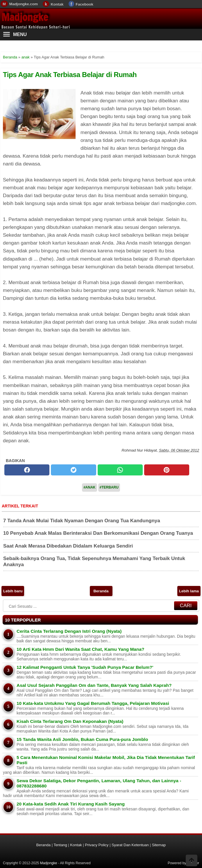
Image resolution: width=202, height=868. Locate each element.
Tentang (60, 845)
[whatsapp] (120, 470)
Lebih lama (189, 591)
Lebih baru (13, 591)
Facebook (84, 4)
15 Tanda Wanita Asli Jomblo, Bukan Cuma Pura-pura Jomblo (82, 739)
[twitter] (73, 470)
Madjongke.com (24, 4)
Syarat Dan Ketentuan (130, 845)
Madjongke (25, 17)
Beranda (101, 591)
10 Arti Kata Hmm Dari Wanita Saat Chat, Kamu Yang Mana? (81, 649)
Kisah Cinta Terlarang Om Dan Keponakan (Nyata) (70, 721)
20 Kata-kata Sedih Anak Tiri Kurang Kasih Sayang (71, 804)
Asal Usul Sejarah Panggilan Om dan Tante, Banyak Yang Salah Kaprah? (94, 685)
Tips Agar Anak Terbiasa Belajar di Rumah (70, 75)
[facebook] (27, 470)
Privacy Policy (97, 845)
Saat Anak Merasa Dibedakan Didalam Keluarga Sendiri (68, 546)
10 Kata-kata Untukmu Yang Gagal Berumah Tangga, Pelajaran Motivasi (93, 703)
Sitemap (159, 845)
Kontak (57, 4)
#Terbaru (109, 487)
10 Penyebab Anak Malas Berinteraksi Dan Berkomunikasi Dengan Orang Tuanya (98, 533)
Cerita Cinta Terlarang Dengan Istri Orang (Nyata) (69, 631)
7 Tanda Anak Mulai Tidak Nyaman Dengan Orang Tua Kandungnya (82, 521)
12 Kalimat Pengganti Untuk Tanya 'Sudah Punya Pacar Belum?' (85, 667)
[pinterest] (167, 470)
